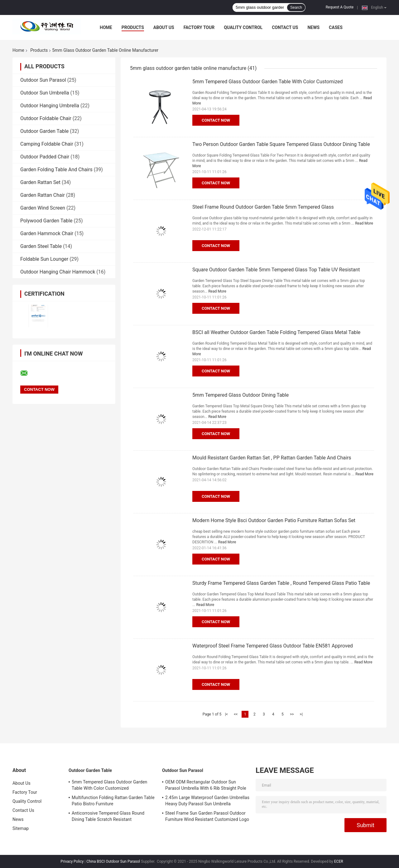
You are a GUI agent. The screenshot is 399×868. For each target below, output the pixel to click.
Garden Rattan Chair (43, 195)
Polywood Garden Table (46, 221)
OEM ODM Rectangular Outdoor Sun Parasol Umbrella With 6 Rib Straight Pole (206, 785)
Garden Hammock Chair (47, 233)
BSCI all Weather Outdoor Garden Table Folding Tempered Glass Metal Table (276, 332)
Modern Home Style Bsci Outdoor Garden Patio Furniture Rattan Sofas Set (274, 520)
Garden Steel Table (41, 246)
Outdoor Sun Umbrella (45, 93)
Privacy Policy (72, 861)
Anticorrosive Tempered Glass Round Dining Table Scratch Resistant (108, 816)
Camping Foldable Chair (47, 144)
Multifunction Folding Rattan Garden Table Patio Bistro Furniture (113, 801)
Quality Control (243, 27)
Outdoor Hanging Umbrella (50, 106)
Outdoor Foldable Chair (46, 118)
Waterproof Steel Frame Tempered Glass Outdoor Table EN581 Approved (273, 646)
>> (292, 714)
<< (236, 714)
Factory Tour (199, 27)
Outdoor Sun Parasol (43, 80)
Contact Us (285, 27)
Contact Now (216, 120)
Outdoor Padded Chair (45, 157)
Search (296, 7)
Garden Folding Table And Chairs (56, 170)
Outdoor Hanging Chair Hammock (58, 272)
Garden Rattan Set (40, 182)
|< (226, 714)
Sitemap (21, 828)
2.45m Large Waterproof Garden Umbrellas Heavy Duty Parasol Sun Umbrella (207, 801)
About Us (164, 27)
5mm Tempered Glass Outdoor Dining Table (240, 395)
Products (133, 27)
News (313, 27)
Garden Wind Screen (43, 208)
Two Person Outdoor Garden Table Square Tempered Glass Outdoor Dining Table (281, 144)
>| (301, 714)
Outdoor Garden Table (44, 131)
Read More (364, 223)
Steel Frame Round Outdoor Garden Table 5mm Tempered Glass (263, 207)
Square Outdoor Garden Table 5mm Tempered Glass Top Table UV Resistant (276, 270)
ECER (339, 861)
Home (106, 27)
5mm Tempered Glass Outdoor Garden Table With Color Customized (267, 82)
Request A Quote (340, 7)
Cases (336, 27)
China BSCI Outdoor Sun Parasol (113, 861)
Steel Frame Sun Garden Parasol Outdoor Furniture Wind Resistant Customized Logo (207, 816)
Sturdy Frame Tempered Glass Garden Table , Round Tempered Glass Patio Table (281, 583)
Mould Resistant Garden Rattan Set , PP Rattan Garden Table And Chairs (272, 458)
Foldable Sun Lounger (44, 259)
